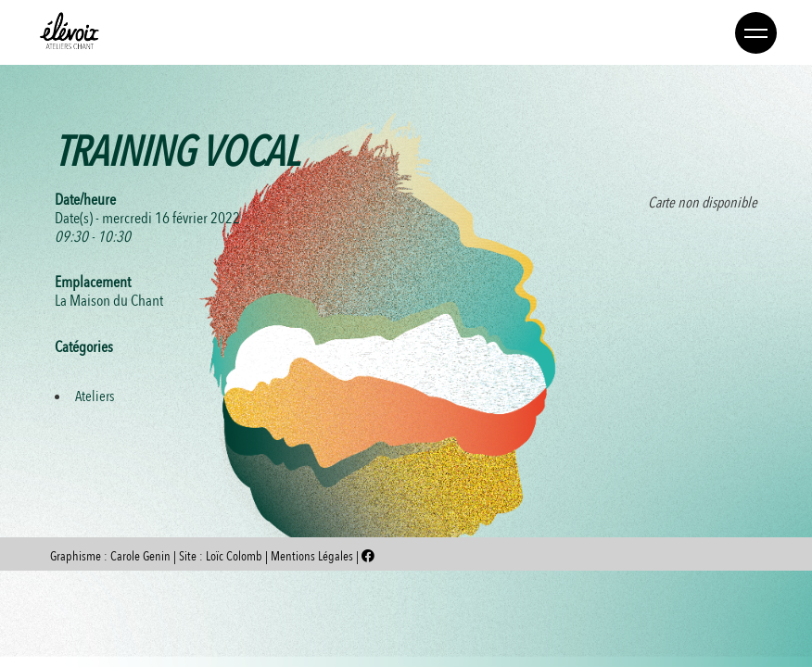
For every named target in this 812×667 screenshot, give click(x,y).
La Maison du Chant (109, 301)
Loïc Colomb (234, 556)
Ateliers (95, 396)
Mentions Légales (313, 556)
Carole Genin (140, 556)
